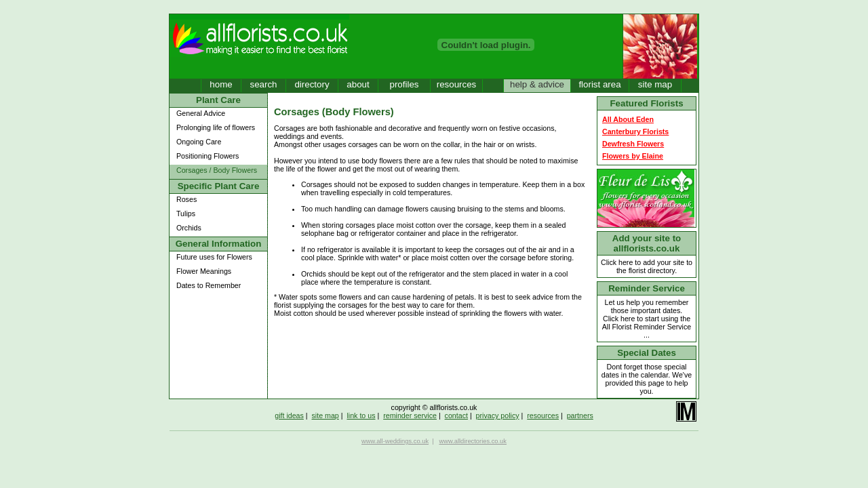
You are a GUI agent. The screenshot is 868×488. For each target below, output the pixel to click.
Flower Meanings (204, 271)
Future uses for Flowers (214, 257)
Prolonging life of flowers (216, 127)
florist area (599, 84)
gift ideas (289, 415)
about (358, 84)
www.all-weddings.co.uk (395, 441)
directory (312, 84)
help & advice (537, 84)
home (221, 84)
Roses (186, 199)
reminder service (410, 415)
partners (580, 415)
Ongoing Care (199, 142)
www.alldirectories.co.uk (473, 441)
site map (655, 84)
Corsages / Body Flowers (217, 170)
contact (456, 415)
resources (457, 84)
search (263, 84)
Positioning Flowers (208, 156)
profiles (405, 84)
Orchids (189, 228)
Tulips (186, 213)
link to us (361, 415)
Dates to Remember (209, 285)
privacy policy (498, 415)
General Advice (201, 113)
